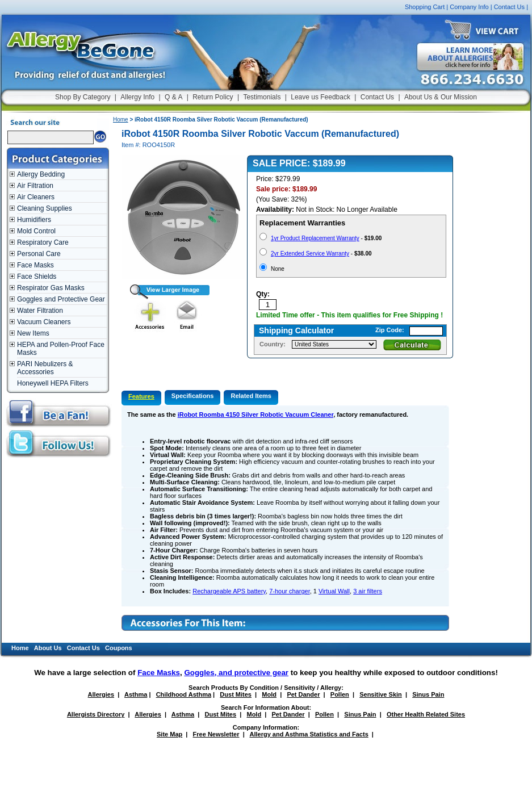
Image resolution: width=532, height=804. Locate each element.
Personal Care (39, 254)
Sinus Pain (428, 694)
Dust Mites (236, 694)
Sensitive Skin (381, 694)
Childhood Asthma (184, 694)
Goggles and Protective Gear (61, 299)
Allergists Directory (96, 714)
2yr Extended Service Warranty (310, 254)
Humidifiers (34, 220)
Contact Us (509, 7)
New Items (33, 333)
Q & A (173, 97)
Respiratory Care (43, 242)
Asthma (136, 694)
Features (141, 396)
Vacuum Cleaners (44, 322)
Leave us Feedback (321, 97)
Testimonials (262, 97)
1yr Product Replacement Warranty (315, 238)
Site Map (169, 734)
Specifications (193, 396)
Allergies (101, 694)
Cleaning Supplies (45, 208)
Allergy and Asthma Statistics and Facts (309, 734)
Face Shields (37, 277)
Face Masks (35, 265)
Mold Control (36, 231)
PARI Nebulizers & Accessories (45, 368)
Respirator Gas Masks (51, 288)
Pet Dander (303, 694)
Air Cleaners (36, 197)
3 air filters (368, 591)
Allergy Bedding (41, 174)
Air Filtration (35, 186)
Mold (269, 694)
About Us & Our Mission (441, 97)
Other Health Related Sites (426, 714)
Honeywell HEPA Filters (53, 383)
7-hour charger (290, 591)
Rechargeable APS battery (229, 591)
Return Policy (213, 97)
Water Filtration (40, 311)
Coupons (119, 648)
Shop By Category (83, 97)
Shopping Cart (425, 7)
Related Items (251, 396)
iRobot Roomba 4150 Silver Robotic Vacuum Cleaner (255, 414)
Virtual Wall (334, 591)
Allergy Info (137, 97)
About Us (48, 648)
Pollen (340, 694)
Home (121, 120)
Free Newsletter (216, 734)
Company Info (469, 7)
